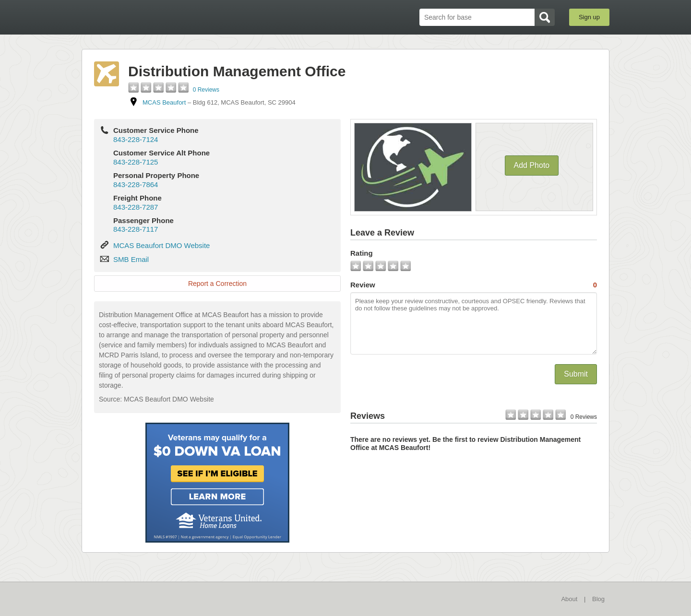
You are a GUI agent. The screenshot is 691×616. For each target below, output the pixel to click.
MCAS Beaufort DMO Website (161, 245)
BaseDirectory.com (152, 17)
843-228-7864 (136, 184)
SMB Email (131, 259)
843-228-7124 (136, 139)
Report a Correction (217, 284)
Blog (598, 599)
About (569, 599)
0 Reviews (206, 90)
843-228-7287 (136, 207)
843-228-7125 (136, 162)
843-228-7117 (136, 229)
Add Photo (532, 165)
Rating (362, 253)
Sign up (589, 17)
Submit (576, 374)
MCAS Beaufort (164, 102)
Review (474, 285)
